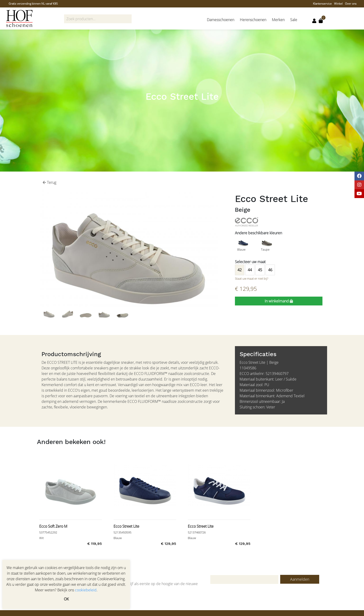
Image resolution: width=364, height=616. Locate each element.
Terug (49, 182)
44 (250, 270)
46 (270, 270)
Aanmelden (300, 579)
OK (66, 599)
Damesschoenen (221, 20)
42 (240, 270)
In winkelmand (279, 301)
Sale (294, 20)
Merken (278, 20)
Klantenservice (322, 4)
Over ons (351, 4)
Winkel (338, 4)
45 (260, 270)
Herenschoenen (253, 20)
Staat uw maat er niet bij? (252, 278)
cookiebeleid (86, 590)
